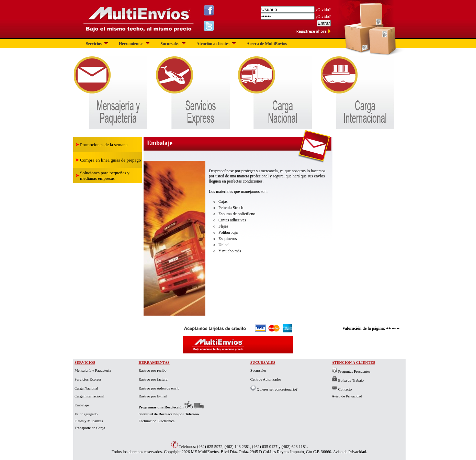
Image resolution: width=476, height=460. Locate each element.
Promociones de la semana (104, 145)
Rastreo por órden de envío (159, 388)
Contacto (342, 389)
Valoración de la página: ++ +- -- (371, 328)
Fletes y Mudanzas (89, 421)
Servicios (98, 44)
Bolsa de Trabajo (348, 380)
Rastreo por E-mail (153, 396)
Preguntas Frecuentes (351, 371)
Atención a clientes (217, 44)
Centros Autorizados (266, 379)
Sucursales (174, 44)
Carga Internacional (89, 396)
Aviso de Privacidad (347, 396)
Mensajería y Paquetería (93, 370)
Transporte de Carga (90, 428)
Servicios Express (88, 379)
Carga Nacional (86, 388)
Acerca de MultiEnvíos (267, 44)
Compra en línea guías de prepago (110, 160)
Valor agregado (86, 414)
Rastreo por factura (153, 379)
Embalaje (82, 405)
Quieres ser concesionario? (274, 389)
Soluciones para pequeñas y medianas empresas (105, 176)
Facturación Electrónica (156, 421)
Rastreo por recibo (152, 370)
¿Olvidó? (323, 10)
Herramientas (135, 44)
